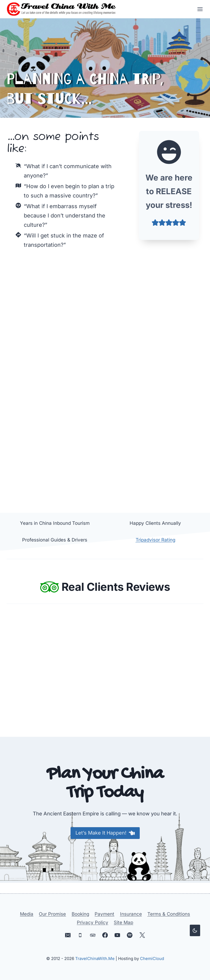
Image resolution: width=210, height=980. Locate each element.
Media (27, 914)
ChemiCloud (152, 958)
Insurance (131, 914)
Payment (104, 914)
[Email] (68, 935)
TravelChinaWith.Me (95, 958)
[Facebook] (105, 935)
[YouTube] (117, 935)
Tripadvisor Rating (155, 540)
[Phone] (80, 935)
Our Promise (52, 914)
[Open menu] (198, 9)
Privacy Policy (93, 922)
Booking (80, 914)
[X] (142, 935)
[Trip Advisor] (93, 935)
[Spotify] (130, 935)
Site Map (123, 922)
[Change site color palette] (195, 930)
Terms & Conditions (169, 914)
